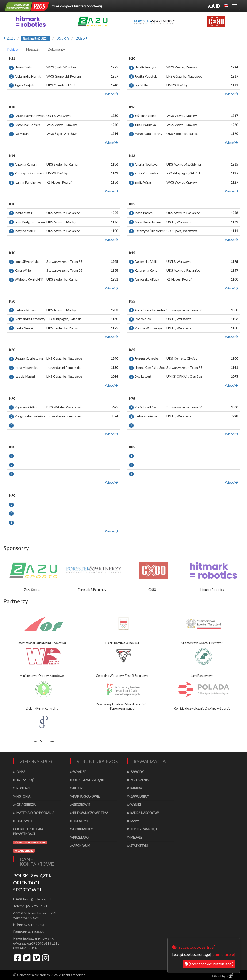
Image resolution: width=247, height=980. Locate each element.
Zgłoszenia (138, 780)
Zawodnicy (138, 796)
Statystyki (137, 846)
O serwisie (23, 821)
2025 (82, 38)
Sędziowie (80, 805)
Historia (22, 796)
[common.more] (223, 954)
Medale (135, 837)
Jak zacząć (24, 780)
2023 (10, 38)
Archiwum (80, 846)
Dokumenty (81, 829)
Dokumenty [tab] (56, 49)
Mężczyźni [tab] (33, 49)
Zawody (135, 772)
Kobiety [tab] (13, 49)
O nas (19, 772)
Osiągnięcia (24, 805)
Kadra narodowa (143, 813)
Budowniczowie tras (89, 813)
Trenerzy (79, 821)
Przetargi (80, 837)
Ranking (135, 788)
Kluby (76, 788)
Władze (78, 772)
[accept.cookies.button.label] (209, 964)
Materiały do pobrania (34, 813)
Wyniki (134, 805)
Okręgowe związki (87, 780)
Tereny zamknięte (143, 829)
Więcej (112, 94)
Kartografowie (85, 796)
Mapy (133, 821)
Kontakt (22, 788)
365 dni (63, 38)
